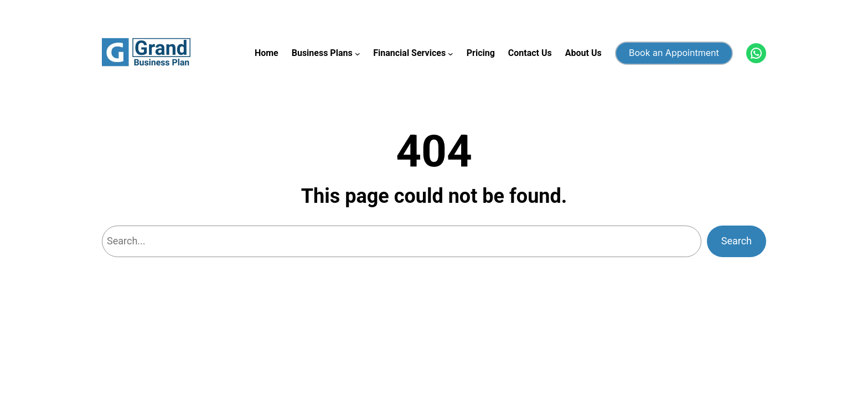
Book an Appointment (674, 53)
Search (737, 241)
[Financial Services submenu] (451, 53)
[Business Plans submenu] (358, 53)
